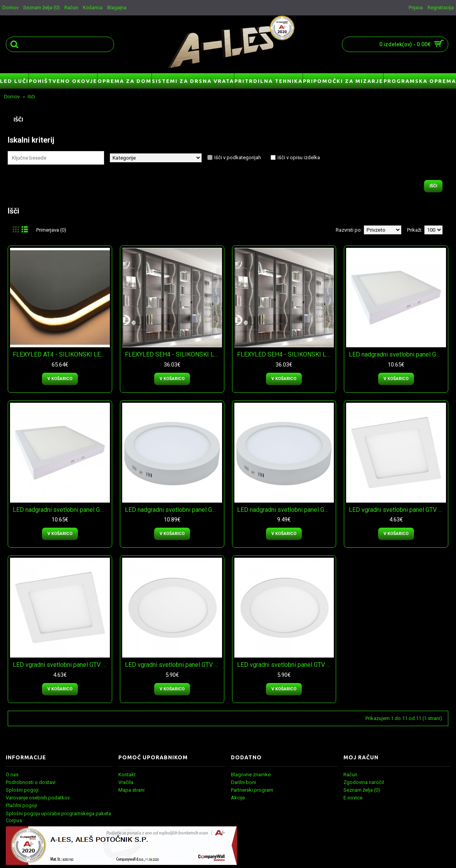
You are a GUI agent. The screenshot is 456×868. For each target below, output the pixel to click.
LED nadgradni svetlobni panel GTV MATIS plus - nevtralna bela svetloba (397, 354)
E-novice (353, 798)
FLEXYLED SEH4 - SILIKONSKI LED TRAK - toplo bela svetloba (286, 354)
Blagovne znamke (251, 775)
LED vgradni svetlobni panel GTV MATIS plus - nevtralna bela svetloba (397, 510)
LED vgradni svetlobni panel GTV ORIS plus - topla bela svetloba (286, 665)
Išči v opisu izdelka (299, 157)
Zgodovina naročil (364, 782)
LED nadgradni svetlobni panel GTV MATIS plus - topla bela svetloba (61, 510)
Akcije (238, 798)
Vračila (126, 782)
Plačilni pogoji (21, 805)
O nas (12, 775)
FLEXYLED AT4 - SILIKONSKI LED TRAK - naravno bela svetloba (61, 354)
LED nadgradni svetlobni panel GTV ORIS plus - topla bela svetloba (286, 510)
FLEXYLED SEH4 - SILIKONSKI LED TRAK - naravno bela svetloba (173, 354)
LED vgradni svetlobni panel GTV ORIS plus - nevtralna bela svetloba (173, 665)
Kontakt (127, 775)
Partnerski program (252, 790)
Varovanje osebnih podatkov (38, 798)
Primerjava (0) (51, 230)
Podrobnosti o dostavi (31, 782)
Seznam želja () (362, 790)
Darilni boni (243, 782)
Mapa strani (131, 790)
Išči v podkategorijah (238, 157)
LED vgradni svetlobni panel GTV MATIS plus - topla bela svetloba (61, 665)
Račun (350, 775)
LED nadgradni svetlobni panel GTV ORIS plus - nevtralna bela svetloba (173, 510)
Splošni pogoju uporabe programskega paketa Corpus (58, 817)
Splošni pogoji (22, 790)
